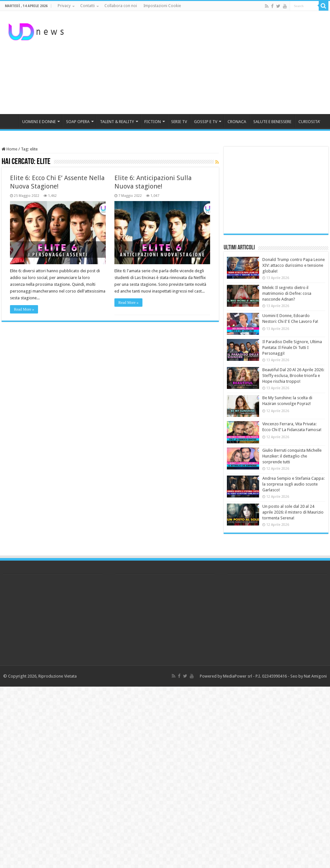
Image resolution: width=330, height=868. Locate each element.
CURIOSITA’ (309, 122)
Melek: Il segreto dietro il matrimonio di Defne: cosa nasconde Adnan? (287, 293)
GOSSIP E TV (206, 122)
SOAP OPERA (78, 122)
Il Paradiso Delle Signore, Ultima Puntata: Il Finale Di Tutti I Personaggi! (292, 347)
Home (10, 149)
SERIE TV (179, 122)
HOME (10, 121)
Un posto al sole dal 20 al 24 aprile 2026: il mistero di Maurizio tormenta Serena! (293, 512)
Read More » (24, 309)
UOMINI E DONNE (39, 122)
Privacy (64, 6)
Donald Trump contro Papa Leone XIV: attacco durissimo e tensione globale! (294, 265)
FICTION (153, 122)
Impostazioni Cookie (162, 6)
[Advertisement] (206, 63)
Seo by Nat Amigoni (309, 676)
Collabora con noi (121, 6)
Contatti (87, 6)
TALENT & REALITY (117, 122)
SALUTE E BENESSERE (272, 122)
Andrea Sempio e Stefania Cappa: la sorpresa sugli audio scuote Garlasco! (293, 484)
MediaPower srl (238, 676)
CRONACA (237, 122)
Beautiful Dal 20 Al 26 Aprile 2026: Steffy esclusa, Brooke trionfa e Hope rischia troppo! (293, 376)
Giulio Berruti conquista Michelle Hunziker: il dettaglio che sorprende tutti (292, 456)
